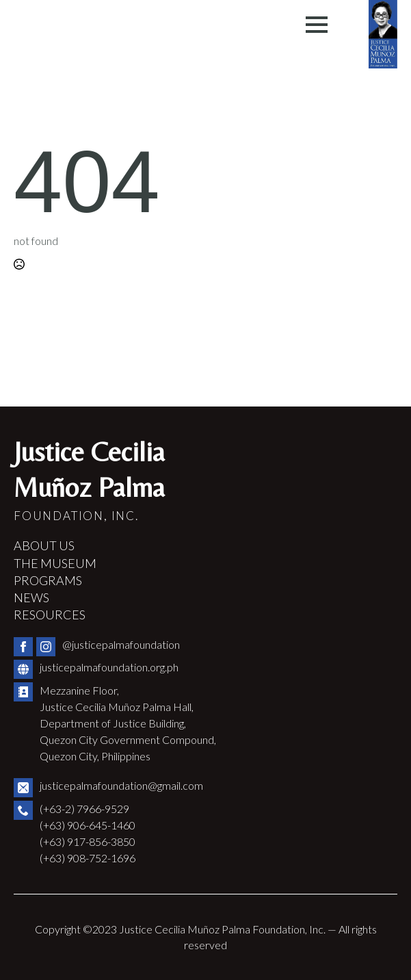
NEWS (31, 597)
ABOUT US (44, 545)
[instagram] (46, 647)
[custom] (23, 669)
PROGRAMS (48, 580)
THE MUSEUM (55, 563)
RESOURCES (50, 615)
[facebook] (23, 647)
